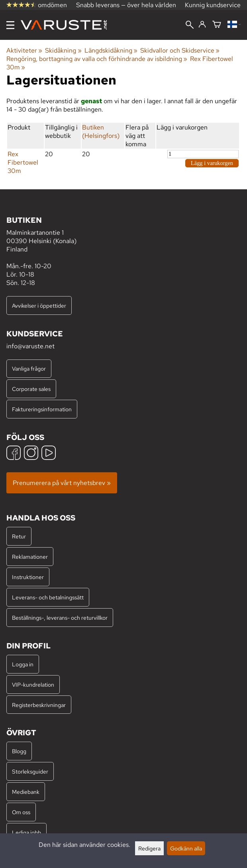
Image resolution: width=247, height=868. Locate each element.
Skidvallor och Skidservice (180, 50)
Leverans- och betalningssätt (48, 597)
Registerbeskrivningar (39, 705)
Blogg (19, 751)
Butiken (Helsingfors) (101, 132)
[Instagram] (31, 454)
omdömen (37, 5)
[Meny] (10, 25)
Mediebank (26, 792)
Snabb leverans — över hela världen (126, 5)
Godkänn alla (186, 848)
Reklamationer (30, 557)
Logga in (23, 664)
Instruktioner (28, 577)
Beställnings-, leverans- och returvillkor (60, 618)
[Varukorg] (217, 25)
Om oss (21, 812)
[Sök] (190, 26)
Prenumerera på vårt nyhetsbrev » (62, 483)
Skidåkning (63, 50)
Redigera (149, 848)
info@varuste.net (30, 346)
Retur (19, 536)
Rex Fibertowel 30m (23, 162)
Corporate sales (31, 389)
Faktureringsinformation (42, 409)
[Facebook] (14, 454)
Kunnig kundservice (213, 5)
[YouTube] (49, 454)
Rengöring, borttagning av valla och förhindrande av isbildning (97, 59)
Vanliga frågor (29, 368)
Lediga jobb (26, 832)
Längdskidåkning (111, 50)
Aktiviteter (24, 50)
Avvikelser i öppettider (39, 305)
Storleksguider (30, 771)
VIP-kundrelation (33, 684)
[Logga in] (202, 25)
